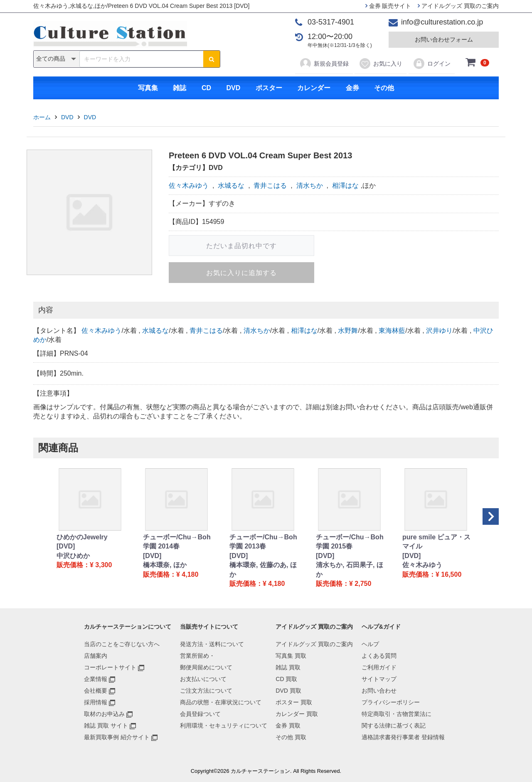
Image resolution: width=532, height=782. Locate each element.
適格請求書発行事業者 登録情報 (403, 737)
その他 (384, 88)
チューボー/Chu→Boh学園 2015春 (350, 542)
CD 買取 (286, 679)
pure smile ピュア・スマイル (436, 542)
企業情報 (96, 679)
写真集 (148, 88)
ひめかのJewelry (82, 537)
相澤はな (345, 186)
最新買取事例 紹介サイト (117, 737)
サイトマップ (379, 679)
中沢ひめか (73, 556)
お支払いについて (203, 679)
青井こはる (270, 186)
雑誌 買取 (288, 667)
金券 (352, 88)
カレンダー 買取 (297, 714)
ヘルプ (370, 644)
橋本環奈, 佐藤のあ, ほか (263, 569)
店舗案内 (96, 656)
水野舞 (348, 331)
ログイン (432, 64)
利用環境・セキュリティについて (224, 725)
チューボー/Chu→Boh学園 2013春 (263, 542)
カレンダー (314, 88)
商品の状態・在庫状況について (221, 702)
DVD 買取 (288, 691)
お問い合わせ (379, 691)
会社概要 (96, 691)
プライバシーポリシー (391, 702)
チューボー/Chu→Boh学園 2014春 (177, 542)
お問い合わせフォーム (444, 39)
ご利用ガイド (379, 667)
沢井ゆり (439, 331)
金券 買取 (288, 725)
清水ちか (310, 186)
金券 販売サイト (388, 6)
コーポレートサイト (110, 667)
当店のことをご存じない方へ (122, 644)
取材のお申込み (104, 714)
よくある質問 (379, 656)
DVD (233, 88)
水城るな (231, 186)
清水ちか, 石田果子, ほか (350, 569)
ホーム (42, 117)
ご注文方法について (206, 691)
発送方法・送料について (212, 644)
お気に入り (381, 64)
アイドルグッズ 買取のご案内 (458, 6)
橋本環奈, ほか (165, 565)
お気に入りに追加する (241, 273)
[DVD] (66, 546)
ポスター (269, 88)
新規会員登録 (324, 64)
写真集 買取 (291, 656)
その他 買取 (291, 737)
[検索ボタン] (212, 59)
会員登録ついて (200, 714)
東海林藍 (392, 331)
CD (206, 88)
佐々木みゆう (189, 186)
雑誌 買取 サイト (106, 725)
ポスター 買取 (294, 702)
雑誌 (180, 88)
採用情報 (96, 702)
